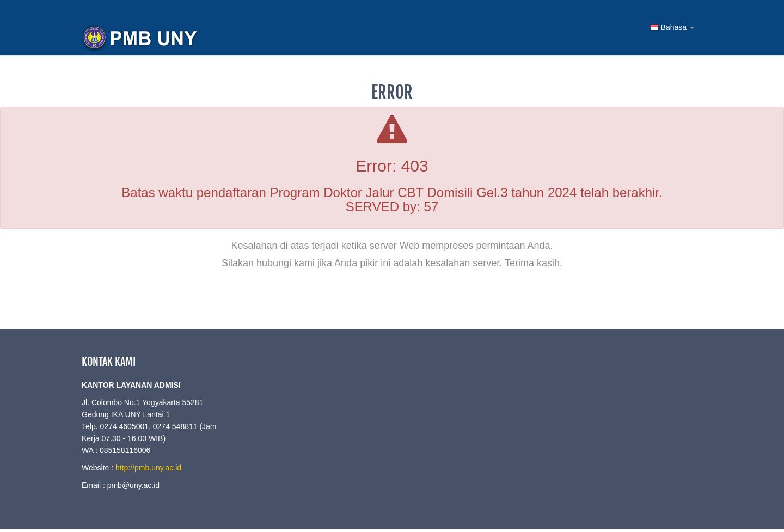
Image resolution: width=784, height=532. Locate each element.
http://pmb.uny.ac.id (148, 468)
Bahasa (672, 27)
